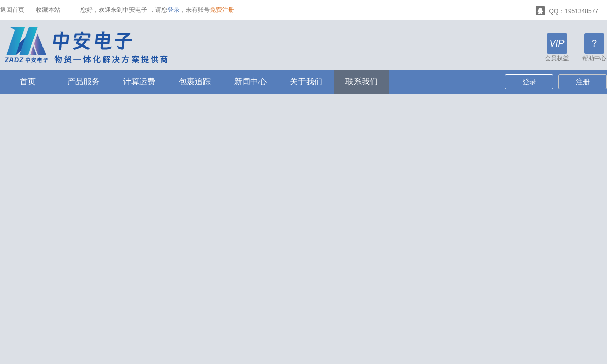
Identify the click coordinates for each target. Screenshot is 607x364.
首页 (28, 82)
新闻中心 (250, 82)
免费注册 (222, 10)
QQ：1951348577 (567, 10)
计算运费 (139, 82)
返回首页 (12, 10)
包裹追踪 (195, 82)
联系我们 (362, 82)
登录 (174, 10)
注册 (583, 82)
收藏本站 (48, 10)
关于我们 (306, 82)
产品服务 (83, 82)
